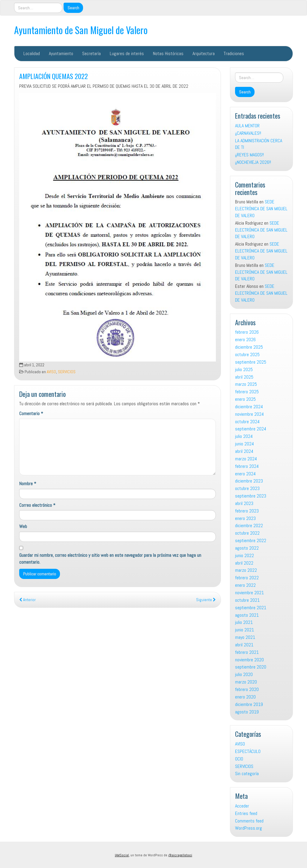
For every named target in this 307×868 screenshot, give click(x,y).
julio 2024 (244, 436)
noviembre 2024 (249, 414)
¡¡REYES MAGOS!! (249, 155)
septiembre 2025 (251, 362)
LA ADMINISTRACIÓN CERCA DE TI (259, 144)
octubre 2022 (247, 533)
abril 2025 (244, 377)
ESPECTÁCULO (248, 751)
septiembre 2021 (251, 608)
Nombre (28, 484)
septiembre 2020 (251, 667)
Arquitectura (204, 53)
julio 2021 (244, 622)
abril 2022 (244, 563)
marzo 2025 (246, 384)
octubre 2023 (247, 488)
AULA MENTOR (247, 126)
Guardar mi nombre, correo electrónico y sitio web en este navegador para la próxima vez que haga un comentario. (110, 559)
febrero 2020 (247, 689)
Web (23, 526)
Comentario (31, 413)
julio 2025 (244, 369)
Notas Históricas (168, 53)
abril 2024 (244, 451)
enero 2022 (245, 585)
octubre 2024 (247, 422)
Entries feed (246, 813)
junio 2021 (244, 630)
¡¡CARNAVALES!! (248, 133)
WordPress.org (249, 828)
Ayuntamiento (61, 53)
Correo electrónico (37, 505)
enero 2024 (245, 474)
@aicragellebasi (180, 855)
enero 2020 (245, 697)
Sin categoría (247, 774)
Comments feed (249, 821)
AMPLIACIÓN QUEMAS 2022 (54, 76)
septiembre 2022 (251, 540)
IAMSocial (122, 855)
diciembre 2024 (249, 407)
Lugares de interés (127, 53)
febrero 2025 (247, 392)
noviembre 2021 (249, 593)
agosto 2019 (247, 712)
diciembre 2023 (249, 481)
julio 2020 (244, 674)
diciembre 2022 (249, 526)
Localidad (32, 53)
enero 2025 (245, 399)
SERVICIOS (67, 372)
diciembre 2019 (249, 704)
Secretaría (91, 53)
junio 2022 (244, 555)
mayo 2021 (245, 637)
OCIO (239, 759)
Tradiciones (234, 53)
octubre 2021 (247, 600)
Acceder (242, 806)
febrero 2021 (247, 652)
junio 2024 (244, 444)
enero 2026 (245, 340)
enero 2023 (245, 518)
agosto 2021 (247, 615)
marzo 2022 (246, 570)
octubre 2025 (247, 354)
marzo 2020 (246, 682)
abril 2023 (244, 503)
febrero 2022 (247, 578)
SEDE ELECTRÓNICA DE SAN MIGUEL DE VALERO (261, 209)
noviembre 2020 (249, 660)
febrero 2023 (247, 511)
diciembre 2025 (249, 347)
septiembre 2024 (251, 429)
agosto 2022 (247, 548)
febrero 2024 (247, 466)
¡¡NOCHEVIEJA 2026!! (253, 162)
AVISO (51, 372)
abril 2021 (244, 645)
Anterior (27, 600)
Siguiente (206, 600)
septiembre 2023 (251, 496)
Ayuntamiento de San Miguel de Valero (81, 30)
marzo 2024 (246, 459)
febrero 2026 (247, 332)
